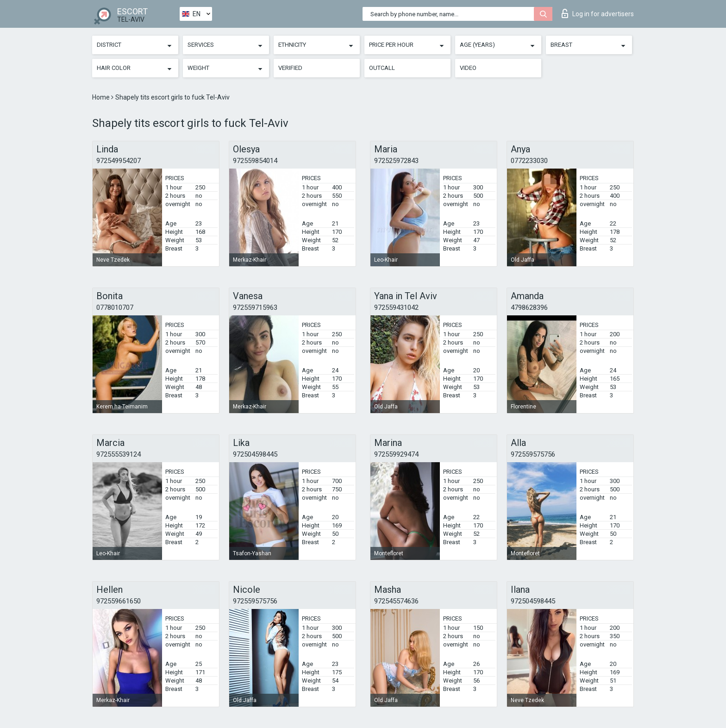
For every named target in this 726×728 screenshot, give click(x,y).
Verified (290, 68)
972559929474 (396, 454)
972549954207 (119, 161)
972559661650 (119, 601)
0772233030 (529, 161)
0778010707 (115, 308)
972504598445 (255, 454)
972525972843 (396, 161)
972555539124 (119, 454)
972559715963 (255, 308)
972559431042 (396, 308)
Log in (598, 13)
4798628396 (529, 308)
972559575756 (533, 454)
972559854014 (255, 161)
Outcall (382, 68)
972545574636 (396, 601)
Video (468, 68)
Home (102, 97)
